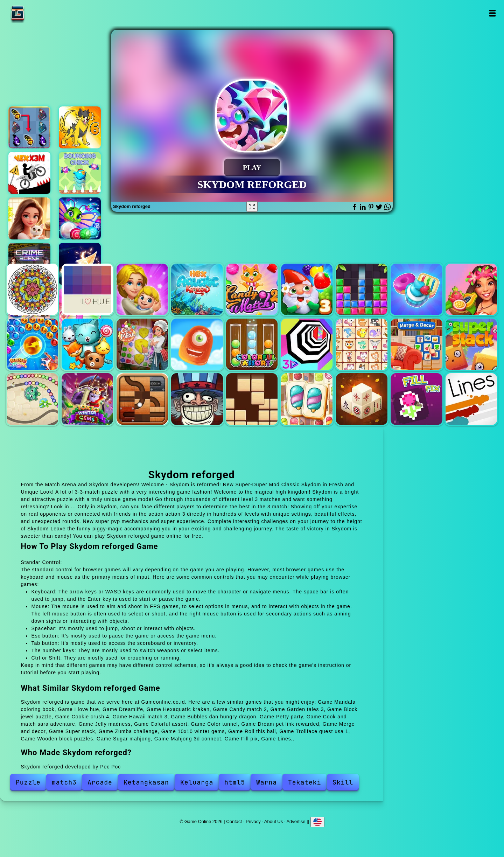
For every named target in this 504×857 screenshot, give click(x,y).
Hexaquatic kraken (197, 289)
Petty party (87, 344)
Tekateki (304, 782)
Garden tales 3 (307, 289)
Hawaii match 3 (471, 289)
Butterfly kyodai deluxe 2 (29, 127)
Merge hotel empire (29, 218)
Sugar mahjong (307, 399)
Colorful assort (252, 344)
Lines (471, 399)
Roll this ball (142, 399)
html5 (235, 782)
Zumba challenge (32, 399)
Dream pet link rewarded (362, 344)
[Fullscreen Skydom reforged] (252, 207)
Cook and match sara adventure (142, 344)
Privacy (253, 821)
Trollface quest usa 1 (197, 399)
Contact (234, 821)
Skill (343, 782)
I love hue (87, 289)
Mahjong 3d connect (362, 399)
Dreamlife (142, 289)
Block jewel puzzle (362, 289)
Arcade (100, 782)
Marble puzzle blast (80, 218)
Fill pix (416, 399)
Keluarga (197, 782)
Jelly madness (197, 344)
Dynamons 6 (80, 127)
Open (492, 13)
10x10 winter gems (87, 399)
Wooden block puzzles (252, 399)
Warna (267, 782)
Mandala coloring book (32, 289)
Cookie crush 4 (416, 289)
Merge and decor (416, 344)
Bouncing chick (80, 173)
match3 (64, 782)
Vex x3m (29, 173)
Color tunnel (307, 344)
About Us (274, 821)
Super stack (471, 344)
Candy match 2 (252, 289)
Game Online (40, 13)
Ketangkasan (146, 782)
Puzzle (28, 782)
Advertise (296, 821)
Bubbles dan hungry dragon (32, 344)
